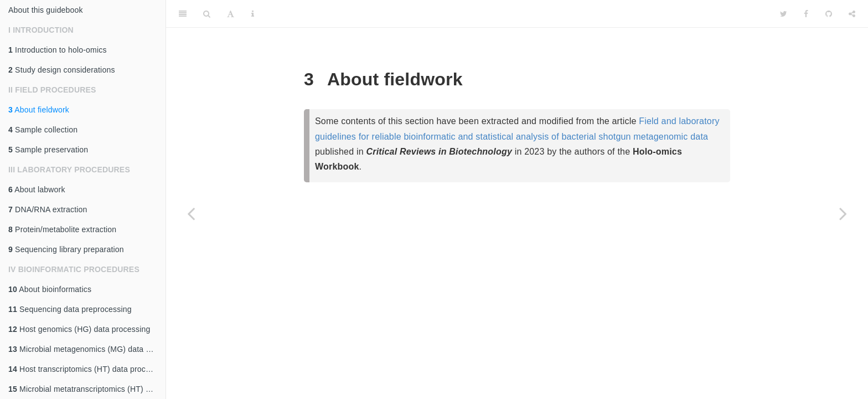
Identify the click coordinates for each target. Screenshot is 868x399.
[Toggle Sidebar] (183, 14)
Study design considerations (62, 70)
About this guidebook (46, 10)
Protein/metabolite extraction (62, 229)
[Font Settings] (231, 14)
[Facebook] (806, 14)
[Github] (829, 14)
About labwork (37, 190)
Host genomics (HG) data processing (79, 329)
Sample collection (43, 130)
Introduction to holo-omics (58, 50)
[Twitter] (784, 14)
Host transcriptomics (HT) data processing (87, 369)
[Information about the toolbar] (253, 14)
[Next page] (843, 213)
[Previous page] (191, 213)
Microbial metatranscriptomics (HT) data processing (87, 389)
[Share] (852, 14)
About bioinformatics (50, 289)
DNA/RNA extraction (48, 209)
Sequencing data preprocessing (70, 309)
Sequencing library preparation (66, 249)
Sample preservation (48, 150)
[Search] (207, 14)
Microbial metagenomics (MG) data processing (87, 349)
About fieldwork (39, 110)
